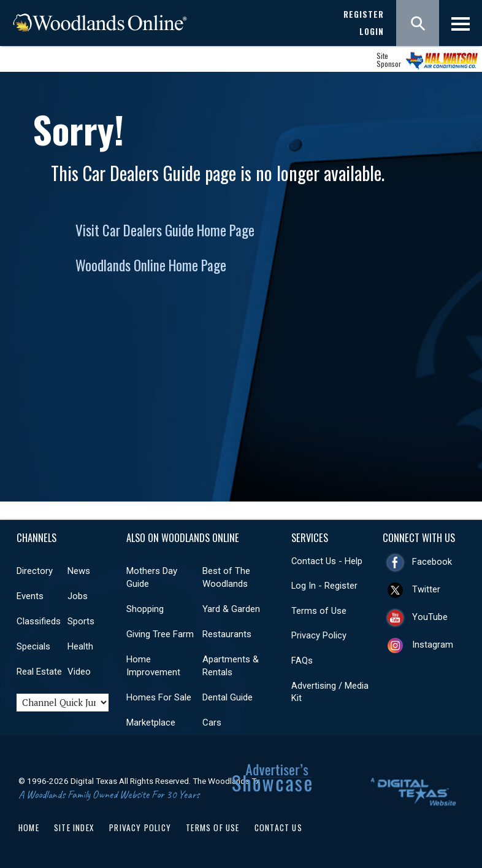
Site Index (74, 827)
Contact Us (278, 827)
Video (79, 672)
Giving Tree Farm (160, 634)
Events (30, 596)
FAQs (302, 661)
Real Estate (39, 672)
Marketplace (151, 723)
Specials (33, 646)
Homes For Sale (159, 697)
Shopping (145, 609)
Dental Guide (228, 697)
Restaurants (227, 634)
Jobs (78, 596)
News (79, 571)
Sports (81, 621)
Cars (212, 723)
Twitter (426, 589)
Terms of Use (319, 611)
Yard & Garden (231, 609)
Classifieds (39, 621)
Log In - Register (324, 586)
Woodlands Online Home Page (151, 265)
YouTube (430, 617)
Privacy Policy (319, 635)
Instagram (433, 645)
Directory (35, 571)
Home (29, 827)
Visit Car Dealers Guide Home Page (165, 230)
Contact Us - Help (327, 561)
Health (80, 646)
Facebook (432, 562)
